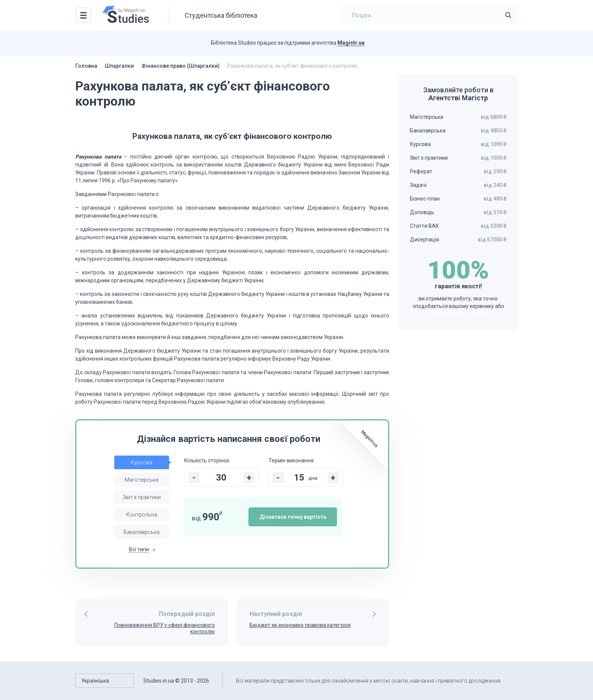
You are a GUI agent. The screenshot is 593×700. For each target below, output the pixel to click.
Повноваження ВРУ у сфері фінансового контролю (165, 628)
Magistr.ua (351, 43)
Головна (86, 66)
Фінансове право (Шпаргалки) (181, 66)
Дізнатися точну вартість (293, 517)
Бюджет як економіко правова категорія (300, 625)
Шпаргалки (119, 66)
